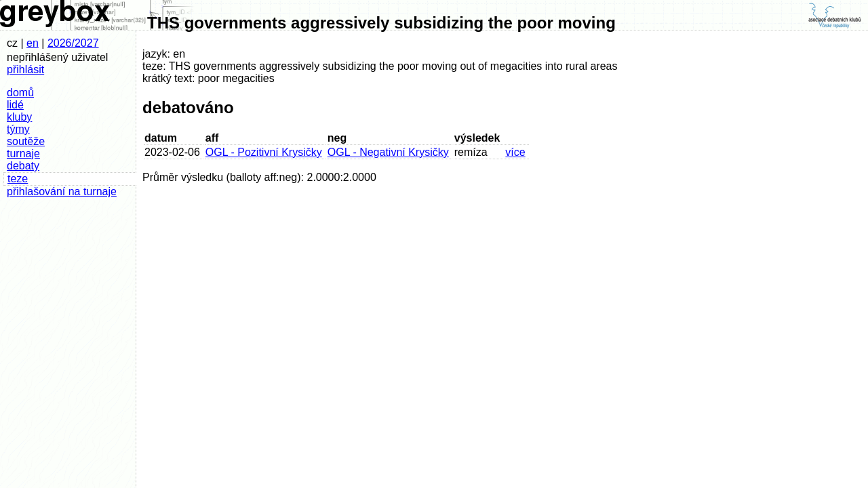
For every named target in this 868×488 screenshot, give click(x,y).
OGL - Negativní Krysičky (388, 152)
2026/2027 (73, 43)
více (515, 152)
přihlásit (25, 69)
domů (20, 93)
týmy (18, 129)
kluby (19, 117)
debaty (23, 166)
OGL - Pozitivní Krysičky (264, 152)
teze (18, 179)
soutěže (26, 141)
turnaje (23, 154)
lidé (15, 105)
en (33, 43)
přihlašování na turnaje (62, 191)
